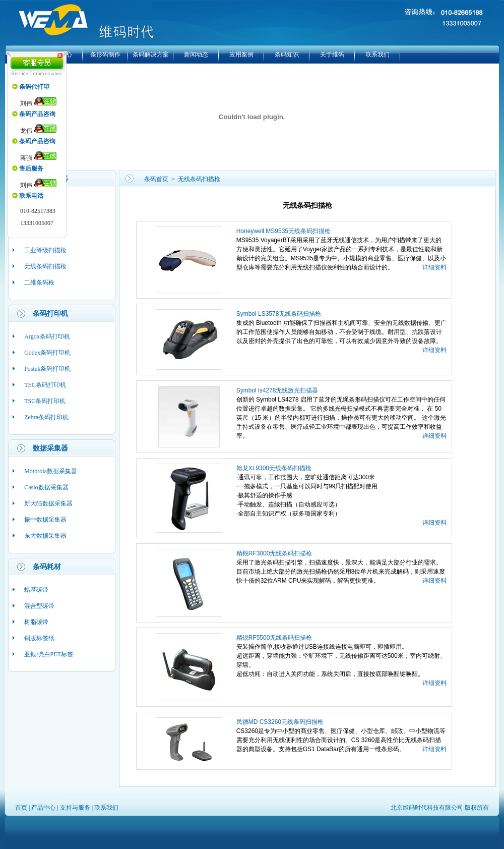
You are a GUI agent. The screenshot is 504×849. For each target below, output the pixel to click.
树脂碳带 (36, 622)
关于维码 (332, 54)
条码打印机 (50, 314)
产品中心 (43, 808)
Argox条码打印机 (47, 336)
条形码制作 (105, 54)
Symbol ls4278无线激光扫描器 (277, 390)
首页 (21, 808)
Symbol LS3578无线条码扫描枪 (279, 314)
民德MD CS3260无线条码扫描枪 (280, 722)
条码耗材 (47, 567)
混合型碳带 (39, 606)
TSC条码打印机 (45, 401)
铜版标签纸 (39, 638)
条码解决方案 (151, 54)
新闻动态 (196, 54)
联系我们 (377, 54)
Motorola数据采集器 (51, 471)
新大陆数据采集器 (48, 503)
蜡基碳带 (36, 590)
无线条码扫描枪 (45, 266)
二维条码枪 (39, 282)
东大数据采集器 (45, 536)
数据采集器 (50, 448)
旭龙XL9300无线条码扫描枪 (274, 468)
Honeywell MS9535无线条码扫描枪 (283, 231)
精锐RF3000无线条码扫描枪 (274, 553)
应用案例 (241, 54)
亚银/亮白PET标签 (49, 654)
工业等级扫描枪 (45, 250)
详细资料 (434, 267)
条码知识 (287, 54)
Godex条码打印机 (47, 353)
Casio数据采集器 (46, 487)
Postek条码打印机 (47, 369)
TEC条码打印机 (45, 385)
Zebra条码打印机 (46, 417)
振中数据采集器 (45, 520)
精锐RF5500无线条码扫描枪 (274, 638)
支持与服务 (75, 808)
